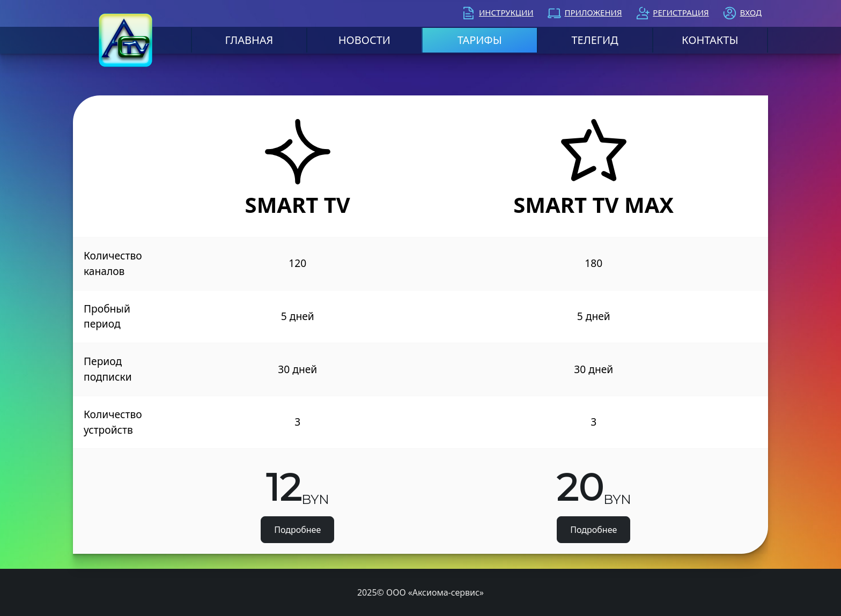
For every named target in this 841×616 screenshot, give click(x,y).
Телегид (595, 40)
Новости (364, 40)
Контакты (710, 40)
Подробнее (297, 530)
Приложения (593, 12)
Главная (249, 40)
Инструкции (506, 12)
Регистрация (681, 12)
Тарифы (480, 40)
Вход (751, 12)
